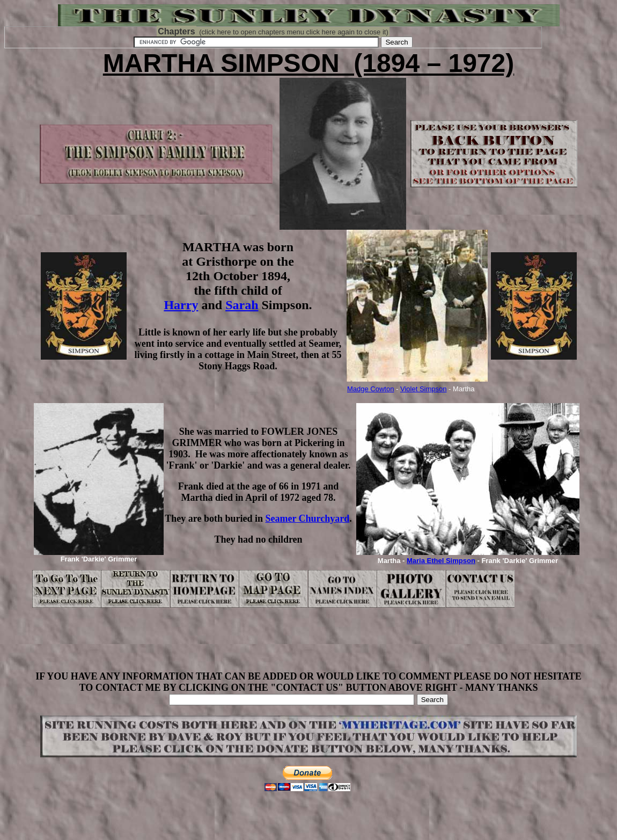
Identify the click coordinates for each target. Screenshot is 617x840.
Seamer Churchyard (307, 518)
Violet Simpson (423, 389)
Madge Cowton (370, 389)
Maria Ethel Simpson (441, 561)
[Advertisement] (308, 647)
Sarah (242, 305)
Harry (181, 305)
